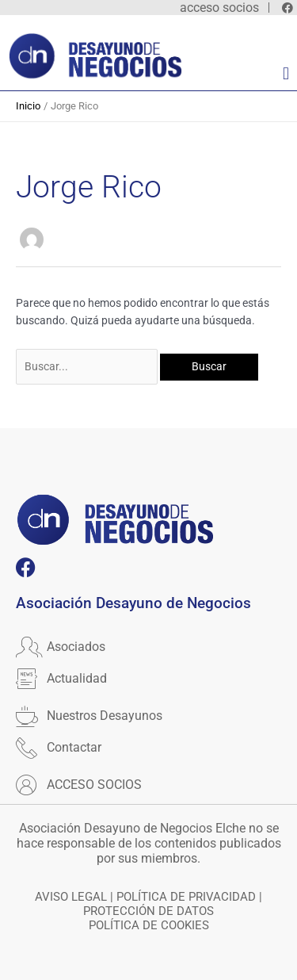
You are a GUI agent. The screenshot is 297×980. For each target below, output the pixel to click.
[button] (286, 74)
